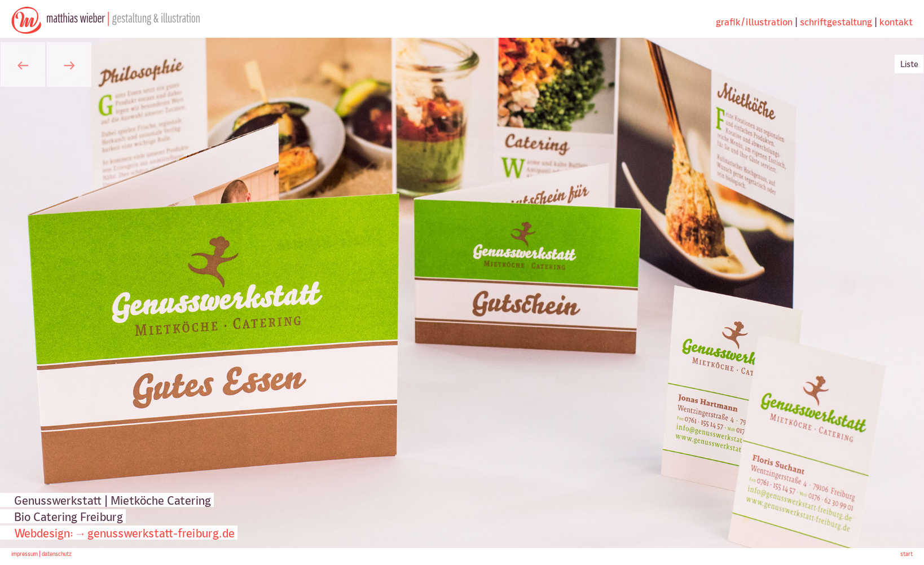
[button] (23, 65)
